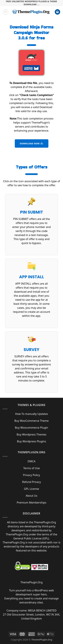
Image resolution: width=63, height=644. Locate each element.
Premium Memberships (31, 503)
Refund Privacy (32, 482)
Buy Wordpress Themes (32, 434)
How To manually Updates (32, 414)
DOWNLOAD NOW (32, 143)
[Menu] (6, 12)
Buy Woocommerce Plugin (32, 428)
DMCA (32, 461)
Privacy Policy (32, 475)
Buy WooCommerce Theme (31, 421)
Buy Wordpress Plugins (32, 441)
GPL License (32, 489)
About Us (32, 496)
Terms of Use (32, 468)
